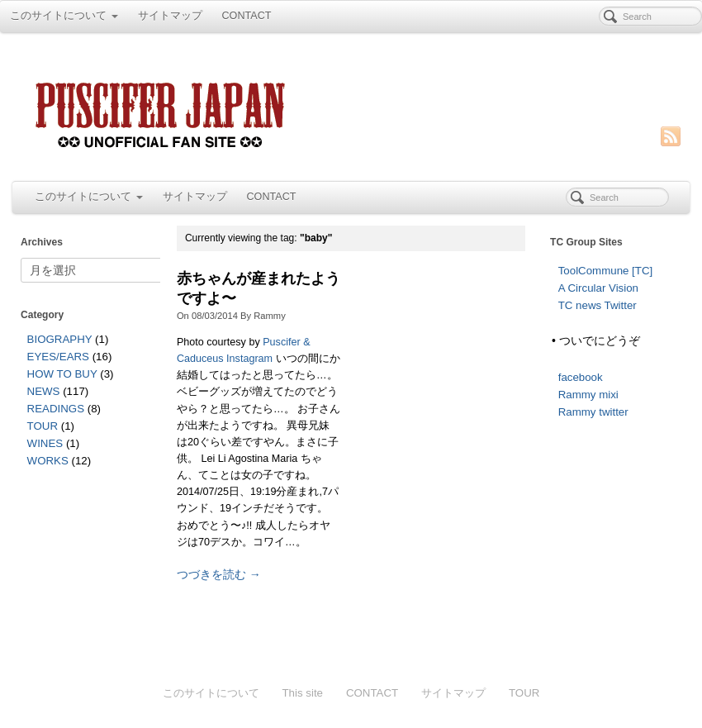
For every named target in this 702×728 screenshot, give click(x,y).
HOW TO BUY (62, 374)
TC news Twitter (598, 305)
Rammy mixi (588, 395)
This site (302, 693)
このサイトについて (64, 16)
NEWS (44, 391)
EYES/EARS (58, 357)
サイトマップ (170, 16)
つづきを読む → (219, 574)
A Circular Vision (598, 288)
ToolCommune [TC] (606, 271)
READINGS (56, 409)
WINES (45, 443)
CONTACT (247, 16)
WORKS (48, 461)
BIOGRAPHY (60, 339)
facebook (581, 377)
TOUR (43, 426)
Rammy (270, 316)
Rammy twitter (593, 412)
